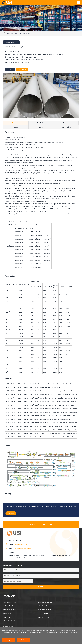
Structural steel (43, 613)
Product (15, 33)
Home (8, 33)
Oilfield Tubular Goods (11, 606)
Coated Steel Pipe (10, 610)
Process (16, 127)
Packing (41, 127)
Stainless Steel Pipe (44, 610)
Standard (66, 123)
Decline (23, 640)
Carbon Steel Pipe (10, 602)
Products (9, 596)
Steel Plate (8, 617)
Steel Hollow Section (45, 617)
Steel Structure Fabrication (13, 621)
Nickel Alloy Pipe (12, 42)
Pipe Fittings (8, 613)
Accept (9, 640)
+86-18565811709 (21, 544)
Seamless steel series (45, 602)
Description (16, 123)
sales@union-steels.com (22, 549)
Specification (41, 123)
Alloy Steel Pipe (25, 33)
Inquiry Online (66, 127)
